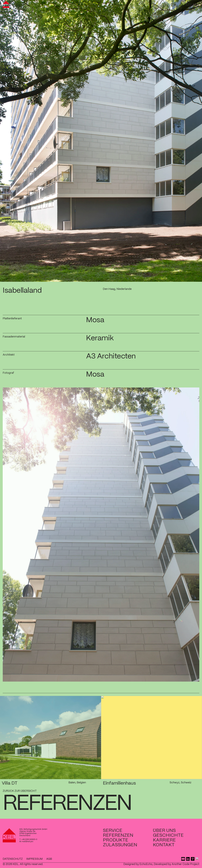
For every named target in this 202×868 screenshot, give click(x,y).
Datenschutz (13, 859)
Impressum (34, 859)
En (173, 5)
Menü (193, 5)
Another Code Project (185, 864)
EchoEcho (146, 864)
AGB (49, 859)
